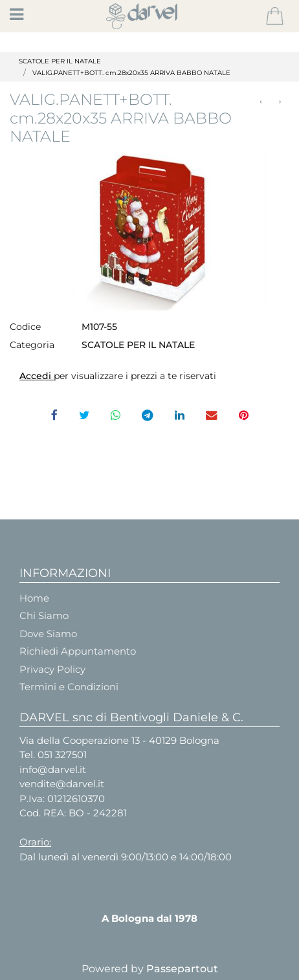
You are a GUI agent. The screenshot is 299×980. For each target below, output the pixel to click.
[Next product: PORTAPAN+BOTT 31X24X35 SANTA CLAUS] (280, 102)
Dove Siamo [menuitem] (48, 634)
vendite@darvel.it (62, 784)
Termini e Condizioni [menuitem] (69, 687)
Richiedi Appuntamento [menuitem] (78, 651)
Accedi (37, 376)
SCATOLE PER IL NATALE (60, 61)
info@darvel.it (53, 769)
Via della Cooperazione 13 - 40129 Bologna (119, 740)
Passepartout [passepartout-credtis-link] (182, 969)
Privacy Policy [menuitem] (52, 669)
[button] (149, 229)
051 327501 (62, 755)
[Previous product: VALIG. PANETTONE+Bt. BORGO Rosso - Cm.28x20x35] (260, 102)
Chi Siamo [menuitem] (44, 615)
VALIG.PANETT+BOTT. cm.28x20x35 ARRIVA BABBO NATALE (131, 73)
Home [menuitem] (34, 598)
